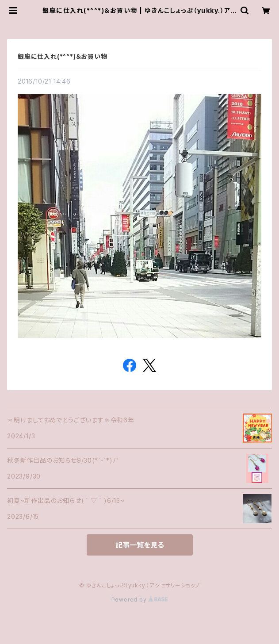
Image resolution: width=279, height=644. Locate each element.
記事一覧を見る (140, 545)
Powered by (140, 600)
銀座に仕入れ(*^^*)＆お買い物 (63, 56)
